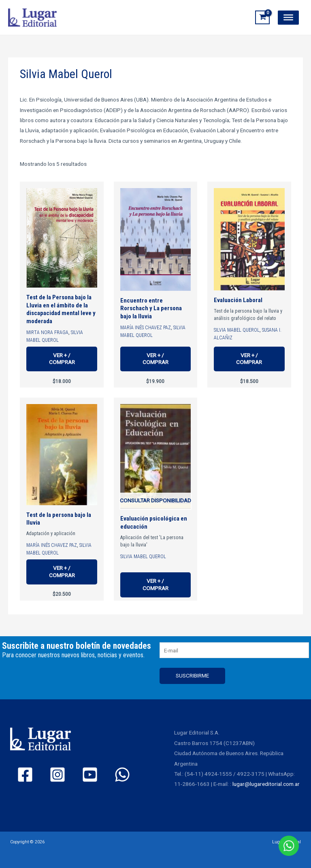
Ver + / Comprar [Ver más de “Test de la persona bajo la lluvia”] (62, 572)
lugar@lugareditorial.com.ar (266, 784)
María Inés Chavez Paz (146, 328)
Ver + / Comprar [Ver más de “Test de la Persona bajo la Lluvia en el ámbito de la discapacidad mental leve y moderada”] (62, 359)
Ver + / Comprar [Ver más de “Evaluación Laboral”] (249, 359)
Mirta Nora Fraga (47, 332)
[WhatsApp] (122, 775)
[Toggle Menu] (288, 17)
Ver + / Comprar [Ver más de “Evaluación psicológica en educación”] (155, 584)
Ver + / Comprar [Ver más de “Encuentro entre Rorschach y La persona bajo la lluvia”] (155, 359)
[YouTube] (90, 775)
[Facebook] (25, 775)
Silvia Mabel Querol (237, 330)
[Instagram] (58, 775)
